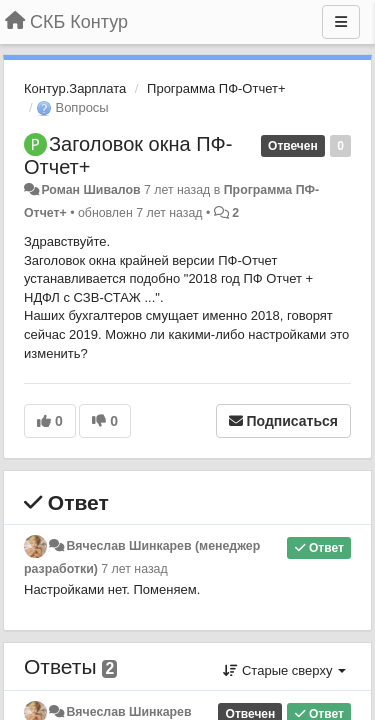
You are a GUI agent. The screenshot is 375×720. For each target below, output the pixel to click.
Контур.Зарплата (75, 88)
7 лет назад (134, 569)
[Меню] (341, 22)
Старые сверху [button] (284, 670)
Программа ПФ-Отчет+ (216, 88)
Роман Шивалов (90, 190)
